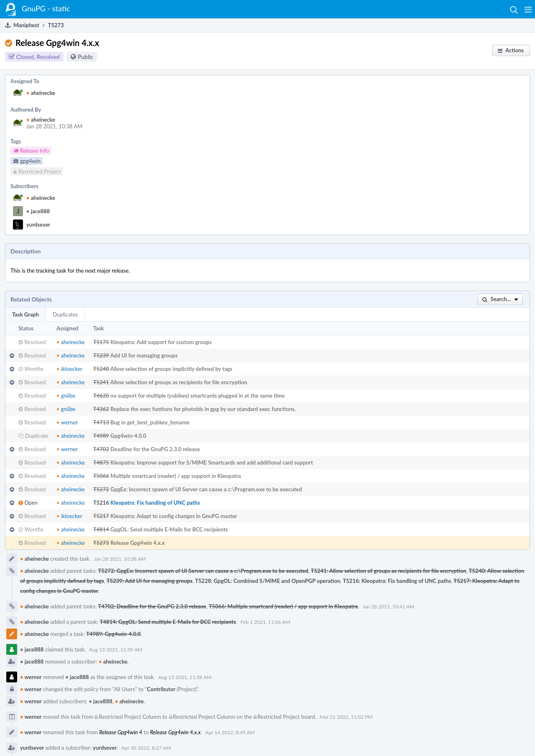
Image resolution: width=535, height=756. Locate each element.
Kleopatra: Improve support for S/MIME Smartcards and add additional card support (212, 462)
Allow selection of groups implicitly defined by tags (171, 369)
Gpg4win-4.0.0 (128, 436)
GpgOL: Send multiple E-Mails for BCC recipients (169, 529)
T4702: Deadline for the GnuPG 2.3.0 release (152, 606)
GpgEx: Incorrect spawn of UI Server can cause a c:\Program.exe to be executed (206, 489)
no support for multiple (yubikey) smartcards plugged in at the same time (197, 396)
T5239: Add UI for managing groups (150, 581)
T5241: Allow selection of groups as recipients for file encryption (389, 571)
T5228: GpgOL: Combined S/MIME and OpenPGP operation (268, 581)
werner (67, 422)
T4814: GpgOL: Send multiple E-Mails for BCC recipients (168, 622)
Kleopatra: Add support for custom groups (161, 342)
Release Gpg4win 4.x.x (138, 543)
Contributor (161, 689)
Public (85, 57)
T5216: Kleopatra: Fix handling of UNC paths (397, 581)
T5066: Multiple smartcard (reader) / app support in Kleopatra (284, 606)
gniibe (66, 396)
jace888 (38, 211)
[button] (528, 9)
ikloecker (69, 369)
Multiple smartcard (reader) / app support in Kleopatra (176, 476)
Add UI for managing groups (144, 355)
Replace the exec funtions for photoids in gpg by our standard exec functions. (203, 409)
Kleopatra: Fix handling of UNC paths (155, 503)
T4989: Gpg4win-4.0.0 (113, 634)
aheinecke (41, 93)
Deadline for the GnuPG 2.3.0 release (155, 449)
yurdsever (38, 225)
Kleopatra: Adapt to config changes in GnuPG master (174, 516)
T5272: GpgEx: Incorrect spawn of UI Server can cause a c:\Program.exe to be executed (203, 571)
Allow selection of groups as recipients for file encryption (179, 382)
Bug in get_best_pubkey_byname (150, 422)
